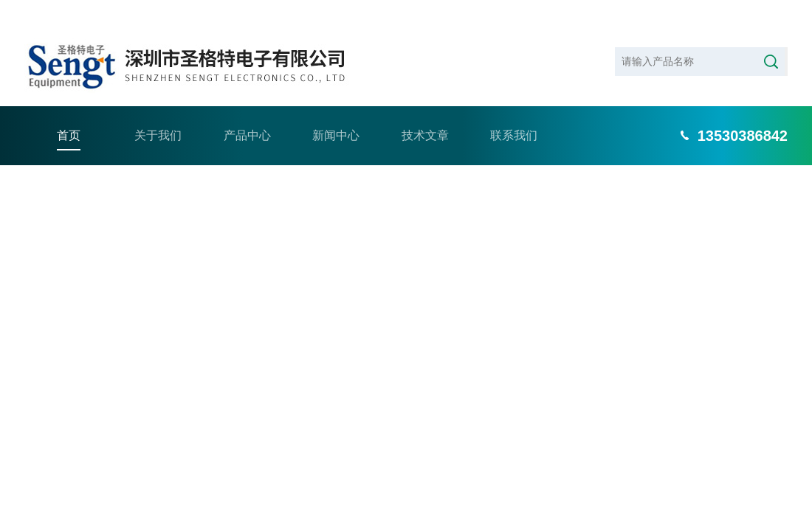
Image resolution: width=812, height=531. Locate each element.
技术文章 (425, 110)
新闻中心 (336, 110)
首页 (69, 110)
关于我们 (158, 110)
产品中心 (247, 110)
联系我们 (514, 110)
